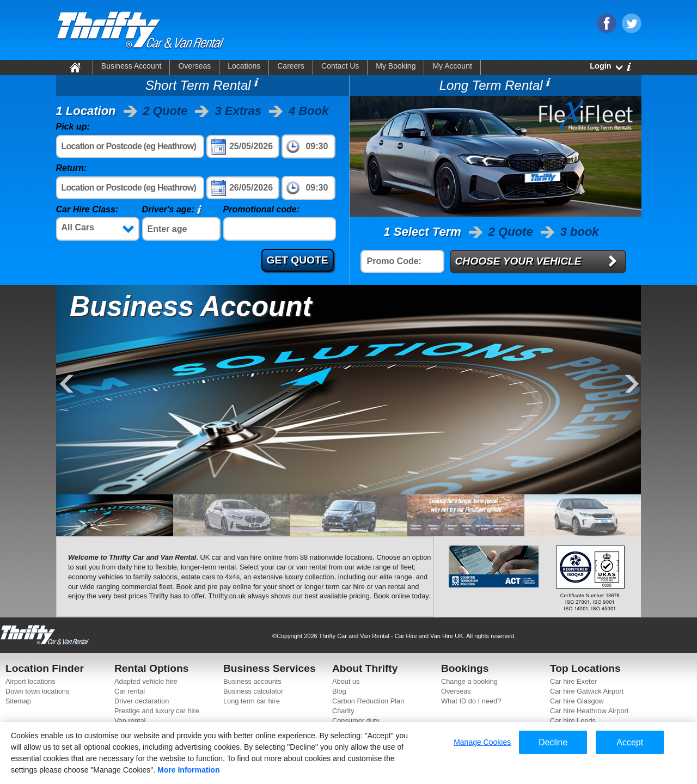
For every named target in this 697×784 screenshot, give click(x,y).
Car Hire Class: (87, 209)
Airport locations (30, 681)
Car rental (130, 691)
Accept (630, 742)
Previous (67, 385)
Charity (343, 711)
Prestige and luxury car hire (157, 711)
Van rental (130, 721)
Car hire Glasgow (577, 701)
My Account (452, 66)
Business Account (132, 66)
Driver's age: (168, 209)
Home (74, 67)
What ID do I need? (471, 701)
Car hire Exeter (573, 681)
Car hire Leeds (573, 721)
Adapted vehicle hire (146, 681)
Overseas (194, 66)
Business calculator (253, 691)
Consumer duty (356, 721)
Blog (339, 691)
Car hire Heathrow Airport (589, 711)
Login (600, 66)
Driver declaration (142, 701)
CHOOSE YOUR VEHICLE (518, 261)
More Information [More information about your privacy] (188, 770)
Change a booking (469, 681)
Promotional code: (261, 209)
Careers (291, 66)
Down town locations (37, 691)
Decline (553, 742)
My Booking (396, 66)
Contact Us (340, 66)
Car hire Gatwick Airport (587, 691)
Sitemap (18, 701)
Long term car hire (252, 701)
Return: (72, 168)
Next (631, 385)
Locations (244, 66)
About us (346, 681)
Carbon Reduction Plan (368, 701)
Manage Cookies (482, 742)
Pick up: (73, 127)
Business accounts (252, 681)
